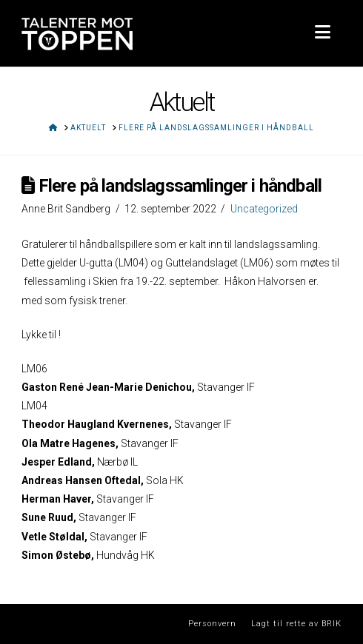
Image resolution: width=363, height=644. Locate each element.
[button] (323, 32)
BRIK (332, 624)
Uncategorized (264, 209)
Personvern (212, 624)
